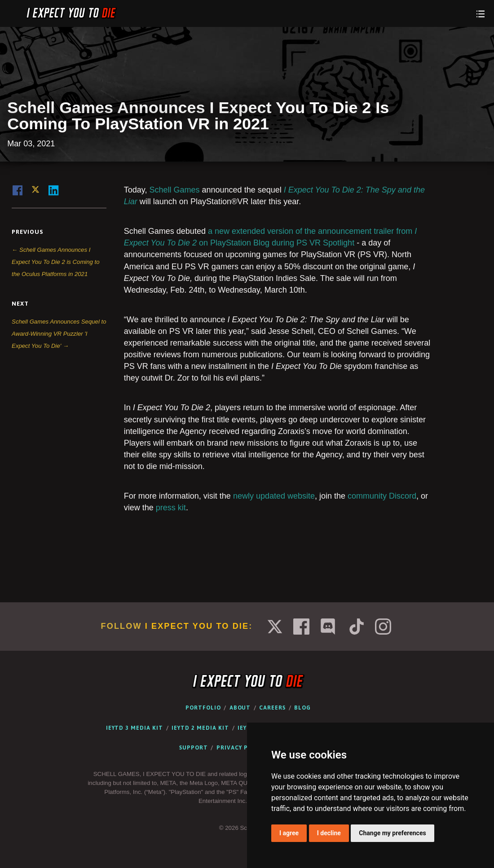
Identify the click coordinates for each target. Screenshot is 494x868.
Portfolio (203, 708)
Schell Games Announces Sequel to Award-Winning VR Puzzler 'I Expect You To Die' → (59, 334)
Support (194, 748)
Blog (302, 708)
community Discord (382, 496)
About (240, 708)
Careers (272, 708)
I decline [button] (329, 833)
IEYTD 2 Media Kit (200, 728)
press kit (171, 508)
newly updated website (274, 496)
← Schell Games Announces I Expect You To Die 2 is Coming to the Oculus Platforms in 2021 (56, 262)
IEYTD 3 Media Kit (135, 728)
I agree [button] (289, 833)
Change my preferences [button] (392, 833)
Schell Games (175, 190)
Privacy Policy (241, 748)
